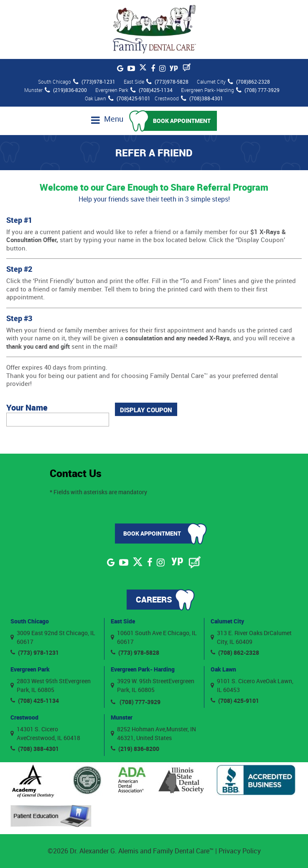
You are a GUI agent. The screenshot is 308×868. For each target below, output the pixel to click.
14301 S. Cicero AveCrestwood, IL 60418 (45, 733)
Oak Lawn (223, 669)
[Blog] (187, 67)
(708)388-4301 (202, 98)
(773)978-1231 (94, 82)
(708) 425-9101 (235, 701)
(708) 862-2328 (235, 652)
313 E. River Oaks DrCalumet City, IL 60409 (251, 637)
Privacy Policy (240, 851)
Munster (122, 717)
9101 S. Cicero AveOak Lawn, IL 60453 (252, 685)
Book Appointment (182, 121)
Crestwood (24, 717)
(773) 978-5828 (135, 652)
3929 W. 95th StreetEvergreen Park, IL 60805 (153, 685)
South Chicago (30, 621)
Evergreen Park (30, 669)
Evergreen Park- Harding (143, 669)
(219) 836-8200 (135, 749)
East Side (123, 621)
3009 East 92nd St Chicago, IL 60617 (53, 637)
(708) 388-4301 (35, 749)
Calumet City (227, 621)
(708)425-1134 (151, 90)
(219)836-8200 (66, 90)
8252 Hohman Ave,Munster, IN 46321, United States (153, 733)
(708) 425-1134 (35, 701)
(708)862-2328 (249, 82)
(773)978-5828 (167, 82)
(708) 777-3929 (258, 90)
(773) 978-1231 (35, 652)
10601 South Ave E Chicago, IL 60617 (154, 637)
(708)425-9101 (129, 98)
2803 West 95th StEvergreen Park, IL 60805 (51, 685)
